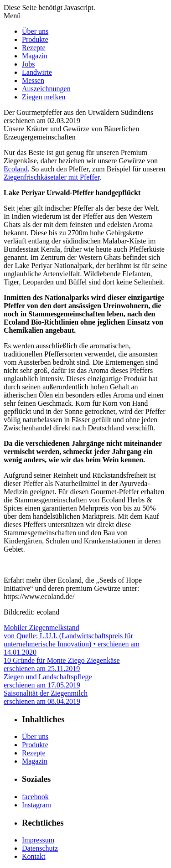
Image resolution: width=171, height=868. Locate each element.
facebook (35, 797)
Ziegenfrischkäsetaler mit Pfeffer (52, 177)
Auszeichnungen (46, 89)
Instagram (36, 805)
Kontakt (34, 856)
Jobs (28, 64)
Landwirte (37, 72)
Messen (33, 80)
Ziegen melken (44, 97)
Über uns (35, 31)
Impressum (38, 840)
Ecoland (16, 169)
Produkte (35, 39)
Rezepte (34, 48)
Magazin (35, 56)
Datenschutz (40, 848)
